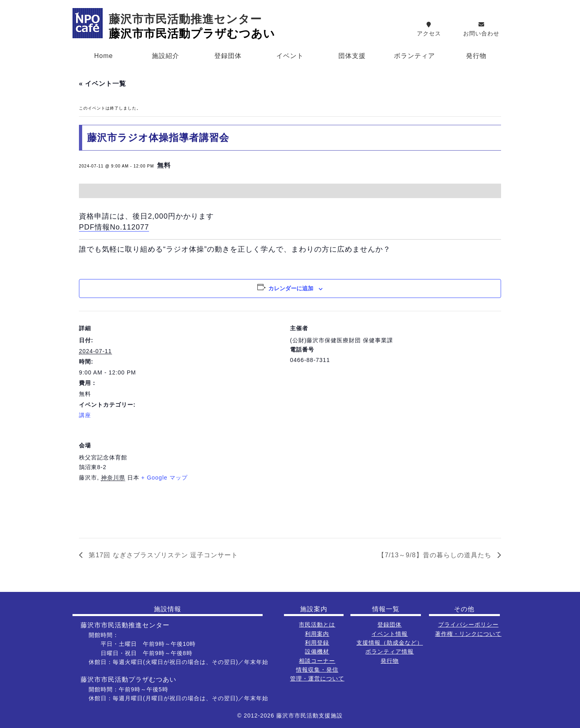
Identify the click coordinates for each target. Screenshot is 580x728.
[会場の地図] (459, 483)
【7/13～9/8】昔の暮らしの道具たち (436, 555)
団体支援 (352, 56)
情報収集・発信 (317, 670)
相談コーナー (317, 661)
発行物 (476, 56)
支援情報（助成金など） (390, 643)
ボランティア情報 (389, 651)
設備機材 (317, 651)
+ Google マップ (165, 478)
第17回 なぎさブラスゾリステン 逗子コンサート (162, 555)
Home (104, 56)
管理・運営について (317, 678)
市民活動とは (317, 625)
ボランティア (414, 56)
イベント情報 (389, 634)
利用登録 (317, 643)
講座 (85, 415)
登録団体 (228, 56)
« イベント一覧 (103, 84)
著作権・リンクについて (468, 634)
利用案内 (317, 634)
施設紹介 (166, 56)
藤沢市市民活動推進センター (185, 19)
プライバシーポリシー (468, 625)
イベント (290, 56)
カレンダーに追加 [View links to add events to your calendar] (291, 288)
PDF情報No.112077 (114, 227)
